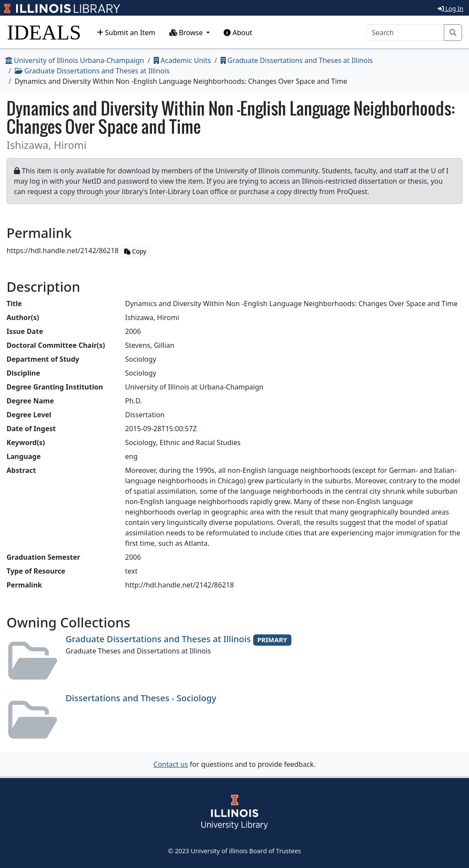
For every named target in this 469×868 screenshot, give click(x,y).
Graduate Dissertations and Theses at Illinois (297, 60)
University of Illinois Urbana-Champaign (75, 60)
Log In (451, 8)
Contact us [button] (171, 764)
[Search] (405, 33)
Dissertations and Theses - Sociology (141, 698)
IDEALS (44, 32)
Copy (135, 251)
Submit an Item (126, 33)
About (238, 33)
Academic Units (182, 60)
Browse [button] (187, 33)
